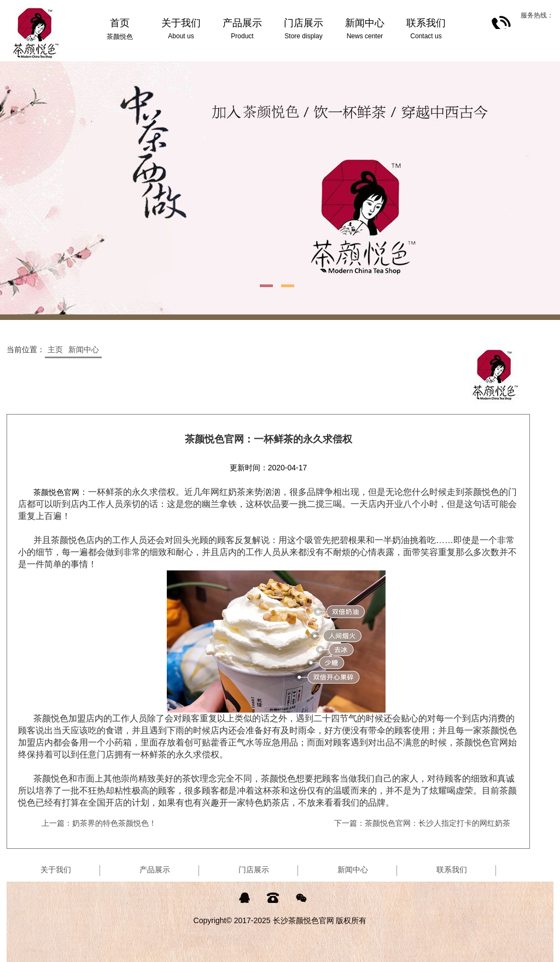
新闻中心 (84, 349)
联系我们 (452, 870)
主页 (55, 349)
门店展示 (254, 870)
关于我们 (56, 870)
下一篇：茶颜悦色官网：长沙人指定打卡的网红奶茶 (422, 823)
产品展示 (155, 870)
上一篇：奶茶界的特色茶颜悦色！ (99, 823)
